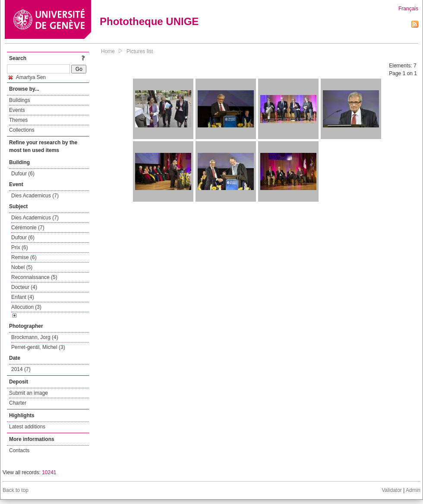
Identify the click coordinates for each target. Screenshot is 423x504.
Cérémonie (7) (28, 228)
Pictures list (140, 51)
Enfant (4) (23, 297)
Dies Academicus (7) (35, 196)
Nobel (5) (22, 267)
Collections (22, 130)
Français (408, 9)
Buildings (20, 100)
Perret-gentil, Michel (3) (38, 347)
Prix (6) (20, 247)
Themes (18, 120)
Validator (391, 490)
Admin (413, 490)
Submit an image (28, 393)
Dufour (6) (23, 174)
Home (108, 51)
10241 (49, 472)
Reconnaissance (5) (34, 277)
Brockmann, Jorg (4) (35, 337)
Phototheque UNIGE (149, 21)
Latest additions (27, 427)
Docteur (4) (24, 287)
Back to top (16, 490)
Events (17, 110)
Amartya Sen (27, 77)
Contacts (19, 450)
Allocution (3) (26, 307)
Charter (18, 403)
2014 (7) (21, 369)
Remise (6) (24, 257)
